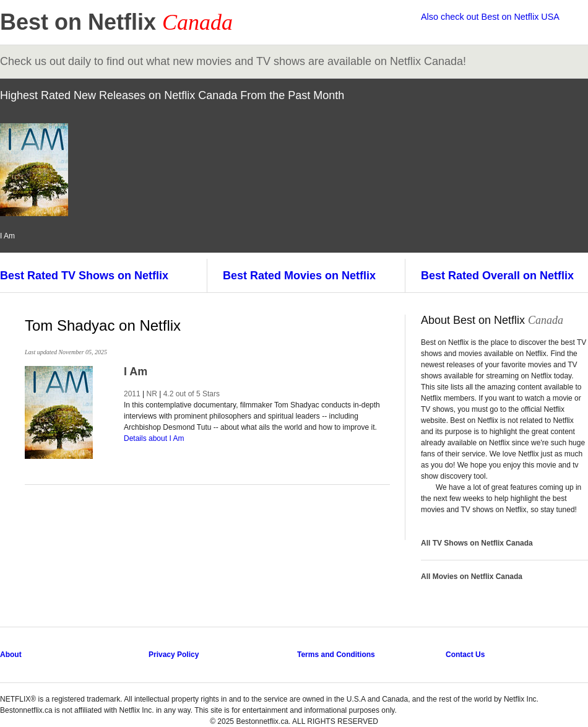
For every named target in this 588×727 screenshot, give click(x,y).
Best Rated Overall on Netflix (497, 276)
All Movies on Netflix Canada (472, 577)
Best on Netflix (116, 22)
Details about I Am (154, 438)
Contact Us (465, 655)
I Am (136, 372)
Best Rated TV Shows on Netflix (84, 276)
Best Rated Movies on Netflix (299, 276)
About (11, 655)
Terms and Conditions (336, 655)
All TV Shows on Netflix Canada (477, 543)
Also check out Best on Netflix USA (490, 17)
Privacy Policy (174, 655)
